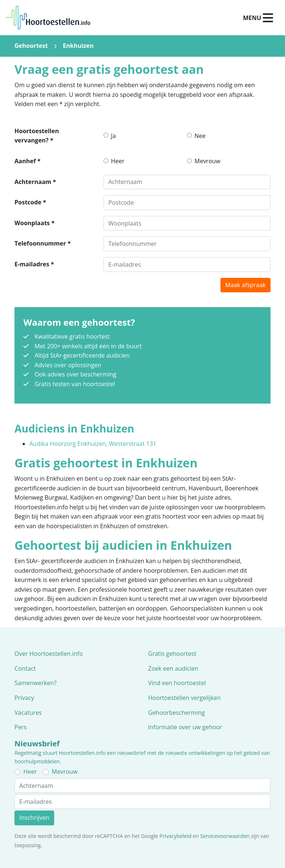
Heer (118, 161)
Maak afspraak (245, 285)
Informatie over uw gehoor (185, 727)
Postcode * (30, 202)
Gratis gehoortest (172, 654)
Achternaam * (35, 182)
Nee (200, 136)
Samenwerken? (35, 683)
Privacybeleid (176, 836)
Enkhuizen (78, 46)
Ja (113, 136)
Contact (25, 668)
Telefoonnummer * (43, 243)
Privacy (24, 698)
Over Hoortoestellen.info (49, 654)
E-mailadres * (34, 264)
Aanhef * (27, 161)
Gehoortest (31, 46)
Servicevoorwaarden (225, 836)
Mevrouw (207, 161)
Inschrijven (34, 818)
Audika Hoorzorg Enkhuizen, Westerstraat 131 (93, 444)
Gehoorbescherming (176, 713)
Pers (21, 727)
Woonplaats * (35, 223)
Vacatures (28, 713)
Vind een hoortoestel (177, 683)
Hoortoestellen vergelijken (184, 698)
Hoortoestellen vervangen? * (37, 136)
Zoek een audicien (173, 668)
